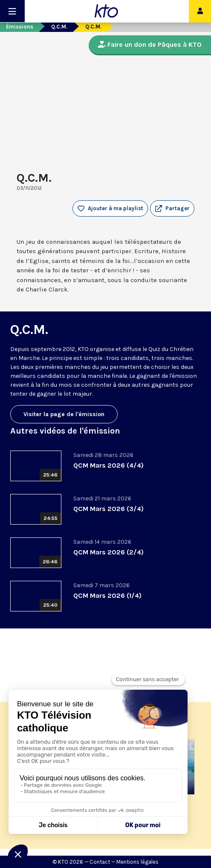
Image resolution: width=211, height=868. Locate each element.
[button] (172, 208)
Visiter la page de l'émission (64, 414)
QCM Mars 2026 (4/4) (108, 465)
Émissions (20, 27)
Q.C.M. (59, 27)
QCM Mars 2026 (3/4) (108, 509)
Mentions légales (137, 862)
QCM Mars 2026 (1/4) (107, 595)
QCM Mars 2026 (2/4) (108, 552)
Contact (100, 862)
